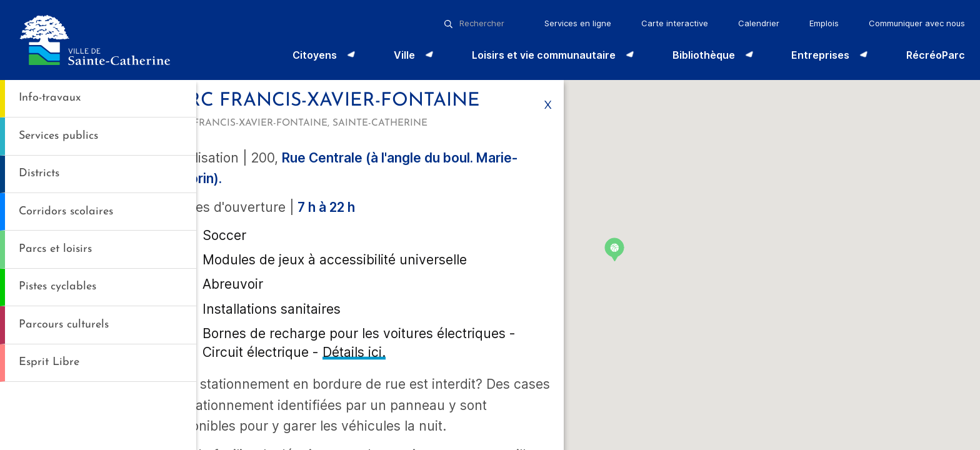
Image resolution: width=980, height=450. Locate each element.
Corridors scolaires (66, 212)
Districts (39, 173)
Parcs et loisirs (55, 249)
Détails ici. (353, 429)
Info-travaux (50, 98)
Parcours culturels (64, 325)
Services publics (58, 136)
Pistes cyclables (57, 287)
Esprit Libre (49, 362)
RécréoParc (936, 55)
